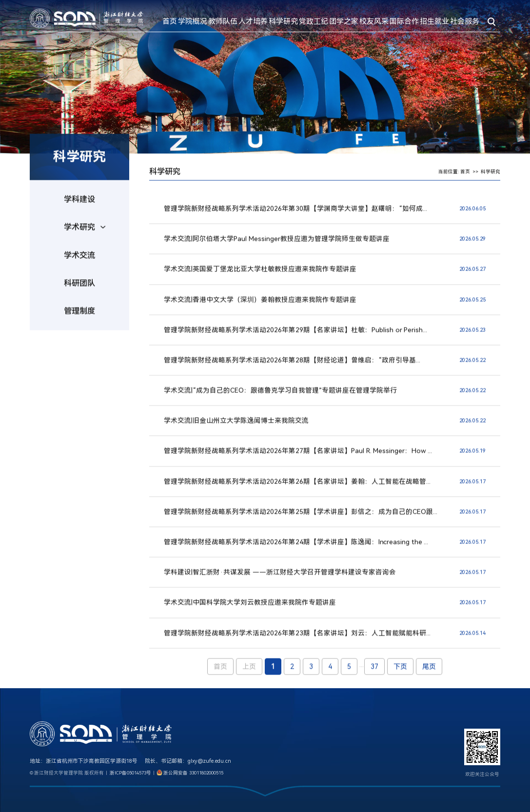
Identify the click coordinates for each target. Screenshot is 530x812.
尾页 (429, 671)
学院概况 (193, 21)
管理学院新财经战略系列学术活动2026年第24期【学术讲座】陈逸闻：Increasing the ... (296, 546)
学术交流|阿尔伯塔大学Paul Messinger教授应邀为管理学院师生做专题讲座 (276, 243)
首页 (170, 21)
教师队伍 (223, 21)
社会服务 (465, 21)
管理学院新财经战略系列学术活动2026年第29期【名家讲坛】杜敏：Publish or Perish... (295, 334)
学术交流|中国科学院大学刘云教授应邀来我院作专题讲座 (250, 607)
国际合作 (404, 21)
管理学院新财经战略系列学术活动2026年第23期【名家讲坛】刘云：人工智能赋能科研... (297, 638)
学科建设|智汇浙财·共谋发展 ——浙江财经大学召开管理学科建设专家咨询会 (280, 577)
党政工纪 (314, 21)
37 (374, 671)
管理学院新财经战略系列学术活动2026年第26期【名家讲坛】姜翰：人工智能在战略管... (297, 486)
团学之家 (344, 21)
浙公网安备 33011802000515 (193, 773)
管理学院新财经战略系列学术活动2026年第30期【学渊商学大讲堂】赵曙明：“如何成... (295, 213)
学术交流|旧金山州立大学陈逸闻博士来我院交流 (236, 425)
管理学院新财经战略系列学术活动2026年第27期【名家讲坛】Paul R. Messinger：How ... (298, 455)
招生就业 (434, 21)
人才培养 (253, 21)
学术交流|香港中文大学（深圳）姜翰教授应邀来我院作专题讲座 (260, 304)
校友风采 (374, 21)
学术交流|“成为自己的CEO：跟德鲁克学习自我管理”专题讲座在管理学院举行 (280, 395)
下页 (400, 671)
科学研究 (283, 21)
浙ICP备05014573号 (130, 773)
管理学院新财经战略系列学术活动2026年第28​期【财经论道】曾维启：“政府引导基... (292, 365)
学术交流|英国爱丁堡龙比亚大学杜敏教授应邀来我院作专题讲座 (260, 273)
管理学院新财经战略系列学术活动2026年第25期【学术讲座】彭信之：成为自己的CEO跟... (301, 516)
